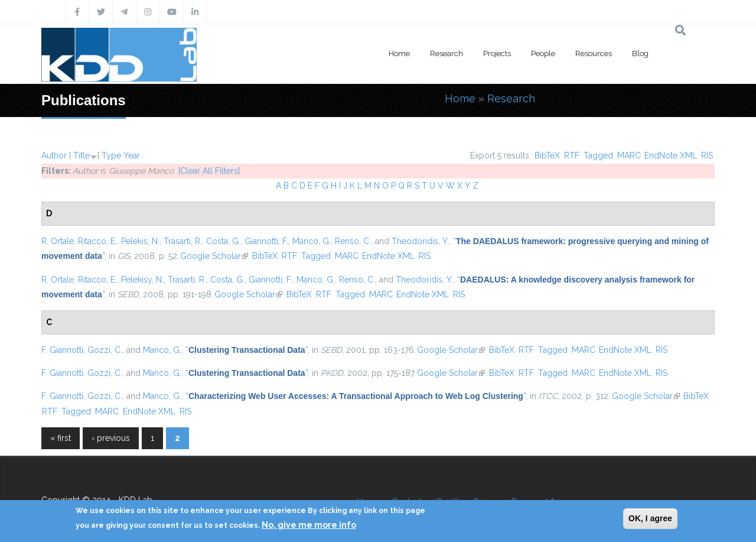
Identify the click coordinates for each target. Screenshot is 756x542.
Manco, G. (312, 241)
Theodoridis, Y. (420, 241)
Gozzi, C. (105, 350)
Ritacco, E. (97, 241)
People (543, 53)
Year (132, 155)
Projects (497, 53)
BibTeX (547, 155)
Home (399, 53)
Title (82, 155)
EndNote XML (671, 155)
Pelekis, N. (140, 241)
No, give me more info (309, 525)
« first (61, 438)
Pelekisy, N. (142, 280)
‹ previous (111, 438)
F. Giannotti (62, 350)
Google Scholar (214, 256)
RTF (572, 155)
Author (54, 155)
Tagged (598, 155)
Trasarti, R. (183, 241)
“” (247, 350)
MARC (629, 155)
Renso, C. (353, 241)
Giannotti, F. (266, 241)
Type (111, 155)
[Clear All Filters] (209, 171)
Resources (594, 53)
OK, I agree (650, 518)
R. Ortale (58, 241)
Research (447, 53)
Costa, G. (223, 241)
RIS (707, 155)
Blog (640, 53)
